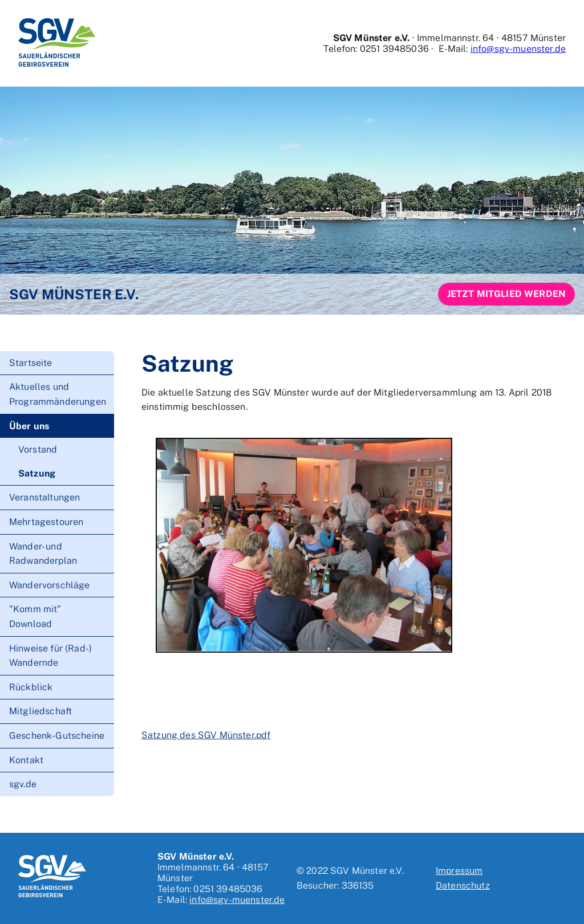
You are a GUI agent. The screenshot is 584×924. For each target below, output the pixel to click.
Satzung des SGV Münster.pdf (206, 735)
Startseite (31, 363)
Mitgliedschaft (40, 711)
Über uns (29, 426)
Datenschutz (463, 886)
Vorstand (38, 449)
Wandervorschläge (50, 585)
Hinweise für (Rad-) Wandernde (50, 656)
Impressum (459, 871)
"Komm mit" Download (35, 616)
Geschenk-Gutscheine (57, 736)
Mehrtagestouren (46, 522)
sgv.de (23, 784)
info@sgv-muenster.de (518, 49)
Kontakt (26, 760)
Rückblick (31, 687)
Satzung (37, 473)
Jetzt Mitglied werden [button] (506, 294)
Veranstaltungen (44, 497)
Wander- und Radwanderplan (43, 554)
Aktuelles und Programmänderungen (58, 394)
